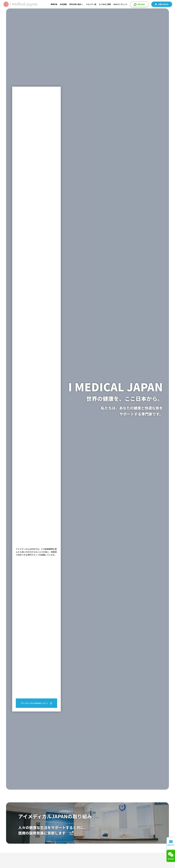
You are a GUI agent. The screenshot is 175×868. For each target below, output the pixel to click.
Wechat (139, 4)
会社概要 (63, 4)
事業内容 (54, 4)
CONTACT (171, 843)
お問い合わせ (162, 4)
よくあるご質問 (105, 4)
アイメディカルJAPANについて (36, 703)
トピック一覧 (91, 4)
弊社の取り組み (76, 4)
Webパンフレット (120, 4)
